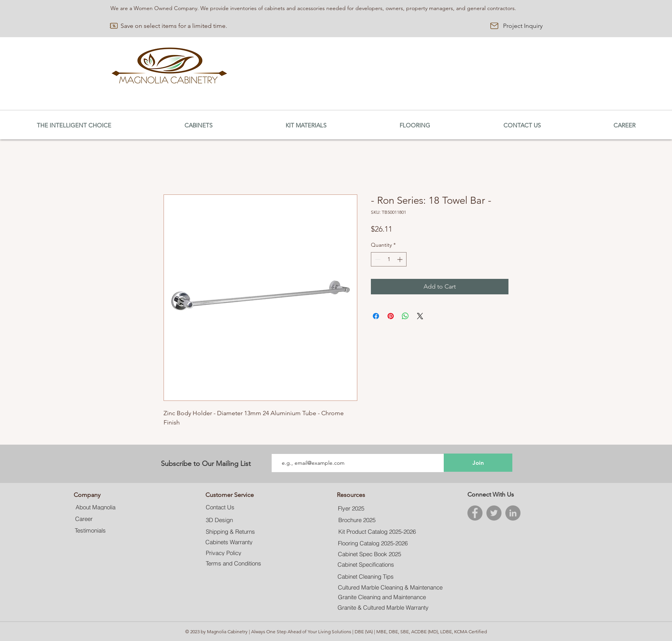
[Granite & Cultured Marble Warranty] (383, 608)
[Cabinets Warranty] (229, 542)
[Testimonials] (90, 530)
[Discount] (114, 26)
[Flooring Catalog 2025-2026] (373, 543)
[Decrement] (377, 259)
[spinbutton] (389, 259)
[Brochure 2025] (357, 520)
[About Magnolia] (95, 507)
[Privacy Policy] (224, 553)
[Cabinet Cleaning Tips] (365, 577)
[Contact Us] (220, 507)
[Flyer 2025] (351, 509)
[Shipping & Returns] (230, 532)
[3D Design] (219, 520)
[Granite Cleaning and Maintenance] (383, 597)
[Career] (84, 519)
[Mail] (494, 26)
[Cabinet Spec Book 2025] (370, 554)
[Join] (478, 463)
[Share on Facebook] (376, 316)
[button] (198, 125)
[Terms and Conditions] (234, 564)
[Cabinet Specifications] (366, 565)
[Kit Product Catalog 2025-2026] (377, 532)
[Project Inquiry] (523, 26)
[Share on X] (420, 316)
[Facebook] (475, 513)
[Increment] (401, 259)
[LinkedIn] (513, 513)
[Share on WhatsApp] (405, 316)
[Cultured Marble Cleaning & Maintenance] (390, 587)
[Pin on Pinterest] (391, 316)
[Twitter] (494, 513)
